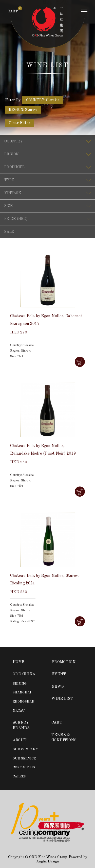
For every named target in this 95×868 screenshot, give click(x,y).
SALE (9, 232)
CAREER (20, 777)
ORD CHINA (24, 674)
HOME (18, 662)
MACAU (19, 711)
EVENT (59, 674)
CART (13, 11)
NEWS (58, 687)
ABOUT (20, 740)
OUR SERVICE (24, 759)
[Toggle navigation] (84, 13)
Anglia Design (48, 861)
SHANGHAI (22, 693)
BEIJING (20, 684)
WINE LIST (62, 699)
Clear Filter (20, 123)
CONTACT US (24, 767)
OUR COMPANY (25, 749)
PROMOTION (63, 662)
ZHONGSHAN (24, 702)
